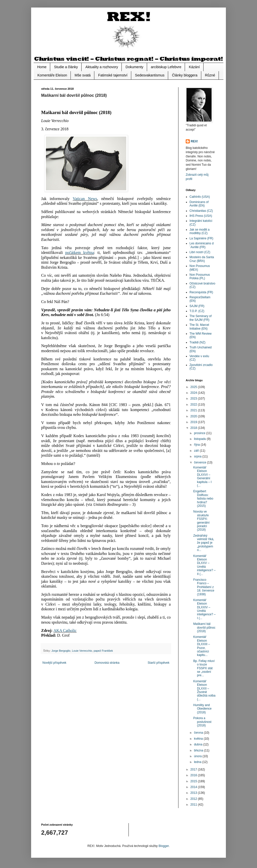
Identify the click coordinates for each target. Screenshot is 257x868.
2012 (194, 799)
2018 (194, 428)
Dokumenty (134, 67)
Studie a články (66, 67)
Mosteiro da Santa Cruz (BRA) (202, 259)
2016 (194, 775)
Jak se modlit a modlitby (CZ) (200, 231)
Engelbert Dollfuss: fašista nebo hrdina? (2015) (203, 499)
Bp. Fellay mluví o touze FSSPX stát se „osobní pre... (204, 668)
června (199, 733)
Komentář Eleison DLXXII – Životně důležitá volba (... (204, 690)
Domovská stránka (107, 663)
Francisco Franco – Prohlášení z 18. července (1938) (204, 587)
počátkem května (80, 253)
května (199, 739)
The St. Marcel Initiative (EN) (199, 327)
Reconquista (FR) (201, 292)
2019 (194, 422)
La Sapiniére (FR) (201, 238)
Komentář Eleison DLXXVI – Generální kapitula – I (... (202, 476)
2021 (194, 410)
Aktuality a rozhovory (102, 67)
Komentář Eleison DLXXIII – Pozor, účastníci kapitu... (202, 646)
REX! (194, 141)
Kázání (194, 67)
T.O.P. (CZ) (197, 311)
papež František (103, 651)
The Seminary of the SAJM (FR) (201, 318)
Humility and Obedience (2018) (202, 709)
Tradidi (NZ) (198, 342)
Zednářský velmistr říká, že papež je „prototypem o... (204, 543)
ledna (198, 762)
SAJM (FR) (197, 306)
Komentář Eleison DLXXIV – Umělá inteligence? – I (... (204, 609)
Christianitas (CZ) (201, 211)
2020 (194, 416)
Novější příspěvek (54, 663)
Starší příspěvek (158, 663)
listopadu (200, 439)
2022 (194, 405)
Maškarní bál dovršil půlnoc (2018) (204, 628)
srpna (198, 456)
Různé (210, 75)
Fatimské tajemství (113, 75)
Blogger (164, 846)
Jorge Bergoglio (61, 651)
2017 (194, 769)
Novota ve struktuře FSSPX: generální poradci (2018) (201, 521)
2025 (194, 387)
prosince (200, 433)
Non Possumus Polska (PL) (200, 276)
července (201, 462)
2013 (194, 793)
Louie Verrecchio (82, 651)
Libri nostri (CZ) (200, 252)
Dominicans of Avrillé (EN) (199, 204)
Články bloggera (185, 75)
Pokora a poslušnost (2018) (202, 722)
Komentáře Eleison (52, 75)
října (197, 445)
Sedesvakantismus (150, 75)
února (198, 756)
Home (42, 67)
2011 (194, 805)
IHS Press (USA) (201, 216)
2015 (194, 781)
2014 (194, 787)
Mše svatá (83, 75)
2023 (194, 399)
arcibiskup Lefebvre (166, 67)
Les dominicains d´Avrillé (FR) (202, 245)
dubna (199, 744)
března (199, 750)
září (197, 451)
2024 (194, 393)
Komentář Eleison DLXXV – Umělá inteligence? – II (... (204, 565)
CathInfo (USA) (200, 197)
